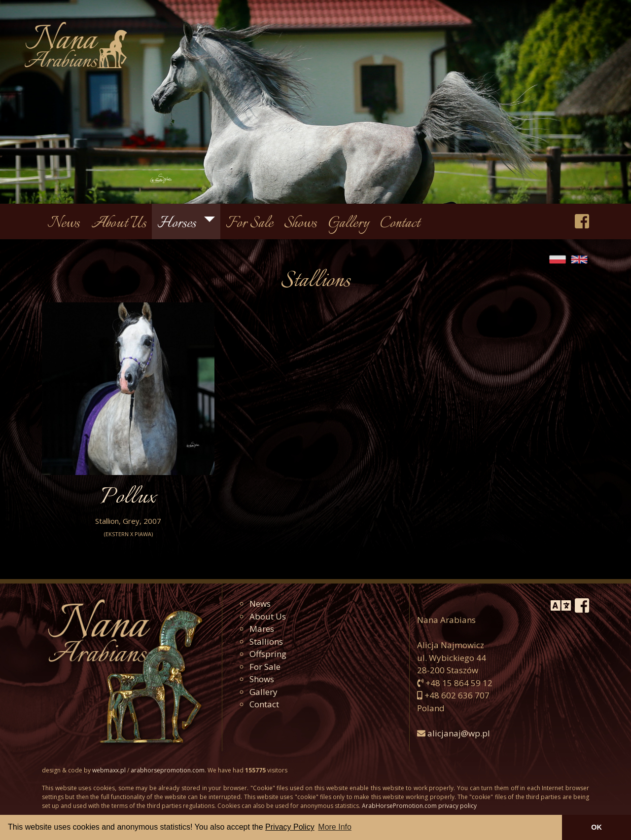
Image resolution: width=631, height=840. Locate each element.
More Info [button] (335, 827)
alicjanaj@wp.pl (459, 733)
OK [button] (596, 827)
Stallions (266, 641)
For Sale (249, 224)
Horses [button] (178, 224)
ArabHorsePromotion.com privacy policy (419, 806)
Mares (262, 629)
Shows (300, 224)
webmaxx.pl (109, 770)
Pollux (128, 498)
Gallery (349, 224)
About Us (119, 224)
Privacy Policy (290, 827)
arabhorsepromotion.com (168, 770)
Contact (400, 224)
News (64, 224)
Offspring (268, 654)
